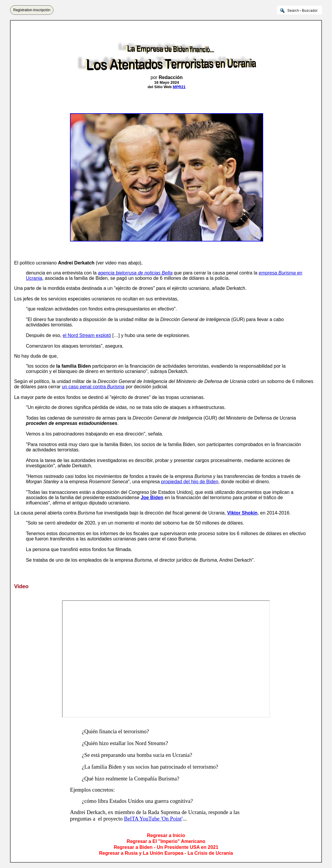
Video (21, 586)
